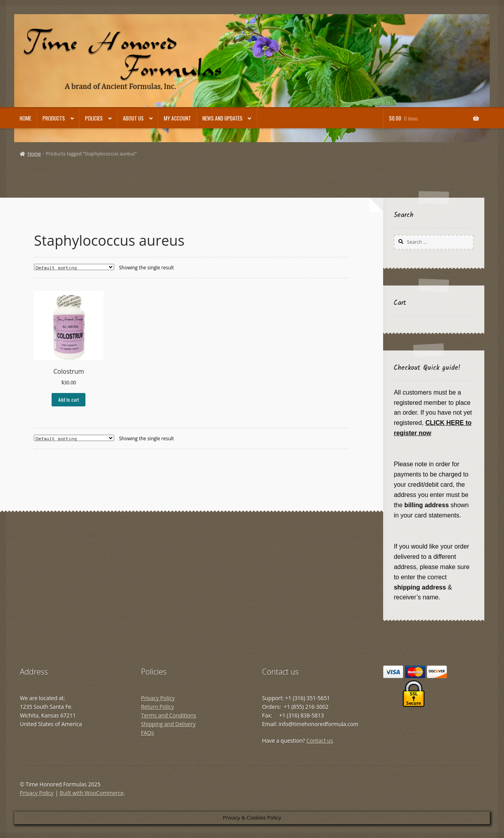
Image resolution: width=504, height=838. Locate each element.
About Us (133, 118)
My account (177, 118)
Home (25, 118)
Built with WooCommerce (91, 793)
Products (54, 118)
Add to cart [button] (69, 400)
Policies (94, 118)
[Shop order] (74, 267)
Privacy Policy (158, 698)
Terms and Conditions (169, 715)
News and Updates (222, 118)
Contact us (320, 741)
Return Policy (157, 707)
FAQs (147, 733)
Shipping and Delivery (168, 724)
